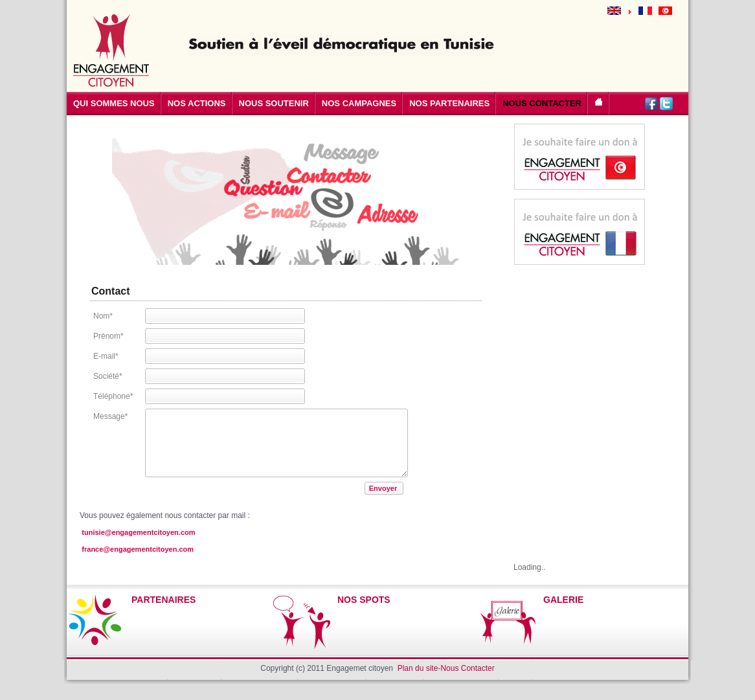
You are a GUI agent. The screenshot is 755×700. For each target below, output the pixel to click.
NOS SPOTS (364, 600)
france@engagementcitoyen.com (138, 549)
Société (108, 376)
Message (110, 416)
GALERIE (563, 600)
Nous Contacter (467, 668)
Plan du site (418, 668)
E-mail (106, 356)
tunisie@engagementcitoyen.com (138, 532)
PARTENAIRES (163, 600)
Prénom (108, 336)
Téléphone (113, 396)
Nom (103, 316)
